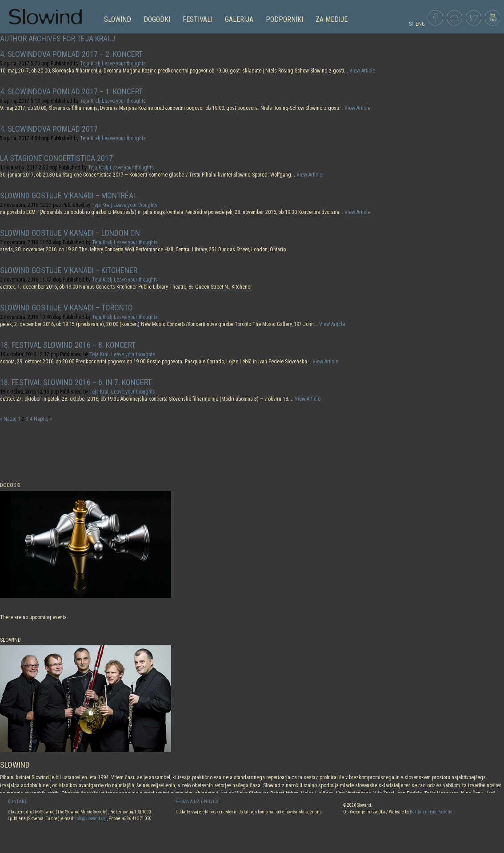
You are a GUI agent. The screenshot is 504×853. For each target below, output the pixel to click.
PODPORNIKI (284, 19)
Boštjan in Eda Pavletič (431, 812)
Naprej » (43, 419)
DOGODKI (157, 19)
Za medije (332, 19)
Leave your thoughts (124, 64)
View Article (362, 71)
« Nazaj (8, 419)
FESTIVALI (198, 19)
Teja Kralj (90, 64)
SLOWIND (118, 19)
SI (411, 24)
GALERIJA (239, 19)
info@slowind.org (91, 819)
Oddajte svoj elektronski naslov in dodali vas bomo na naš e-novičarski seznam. (249, 812)
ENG (420, 24)
